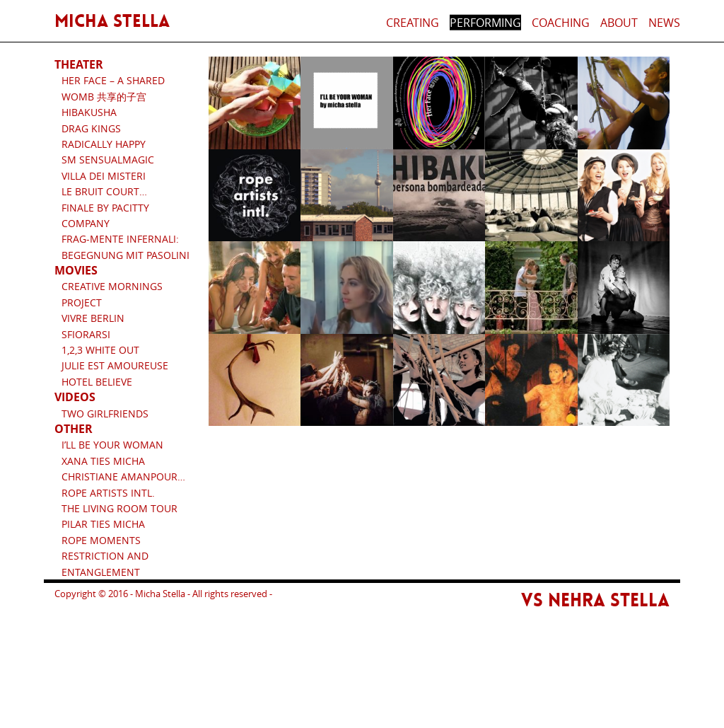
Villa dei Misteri (104, 176)
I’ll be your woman (112, 445)
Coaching (561, 23)
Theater (79, 64)
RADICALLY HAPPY (104, 144)
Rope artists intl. (108, 493)
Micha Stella (112, 21)
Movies (76, 270)
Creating (413, 23)
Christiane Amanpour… (123, 476)
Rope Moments (101, 540)
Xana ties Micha (103, 461)
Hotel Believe (97, 382)
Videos (75, 397)
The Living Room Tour (119, 508)
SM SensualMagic (108, 160)
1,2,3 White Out (100, 350)
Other (74, 429)
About (619, 23)
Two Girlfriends (105, 414)
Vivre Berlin (93, 318)
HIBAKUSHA (89, 112)
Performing (485, 23)
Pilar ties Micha (103, 524)
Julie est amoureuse (115, 365)
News (664, 23)
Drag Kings (91, 128)
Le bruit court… (104, 191)
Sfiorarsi (86, 334)
